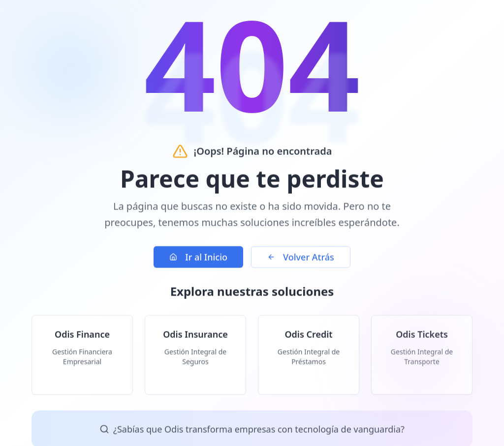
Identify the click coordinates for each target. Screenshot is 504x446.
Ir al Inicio (198, 260)
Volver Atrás (301, 260)
